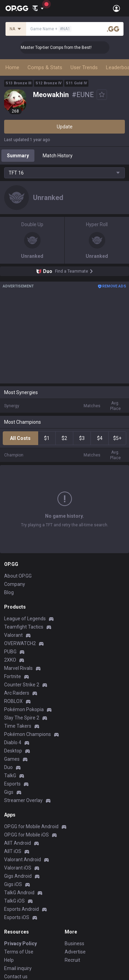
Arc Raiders (17, 647)
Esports (12, 738)
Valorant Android (23, 814)
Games (12, 714)
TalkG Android (19, 847)
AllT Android (18, 798)
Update (65, 127)
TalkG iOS (14, 855)
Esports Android (21, 864)
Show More (65, 500)
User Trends (84, 67)
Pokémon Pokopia (24, 664)
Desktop (13, 705)
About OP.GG (18, 530)
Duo (8, 722)
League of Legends (25, 573)
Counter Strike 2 (22, 639)
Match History (58, 156)
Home (12, 67)
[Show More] (38, 8)
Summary (18, 156)
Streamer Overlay (23, 755)
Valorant (13, 590)
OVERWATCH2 (20, 598)
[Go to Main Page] (17, 8)
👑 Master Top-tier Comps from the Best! (62, 48)
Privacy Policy (20, 898)
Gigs (9, 747)
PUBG (10, 606)
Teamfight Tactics (24, 581)
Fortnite (13, 631)
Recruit (72, 915)
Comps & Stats (45, 67)
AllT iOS (13, 806)
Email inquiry (18, 923)
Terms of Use (19, 906)
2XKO (10, 614)
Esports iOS (17, 872)
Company (15, 539)
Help (9, 915)
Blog (9, 547)
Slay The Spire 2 (22, 672)
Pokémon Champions (28, 689)
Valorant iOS (18, 822)
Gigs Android (18, 831)
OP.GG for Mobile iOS (26, 789)
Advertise (75, 906)
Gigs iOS (13, 839)
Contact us (16, 931)
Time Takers (18, 681)
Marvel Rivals (18, 623)
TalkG (10, 730)
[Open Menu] (116, 8)
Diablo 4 (13, 697)
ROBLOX (13, 656)
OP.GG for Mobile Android (31, 781)
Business (74, 898)
